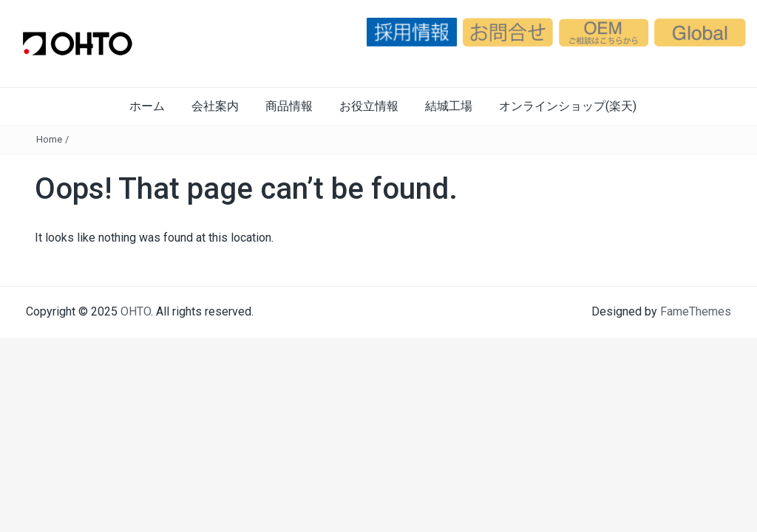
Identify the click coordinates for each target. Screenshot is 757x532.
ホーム (147, 106)
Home (49, 139)
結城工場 (449, 106)
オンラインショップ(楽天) (568, 106)
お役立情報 (369, 106)
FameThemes (696, 311)
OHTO (136, 311)
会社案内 (215, 106)
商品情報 (289, 106)
